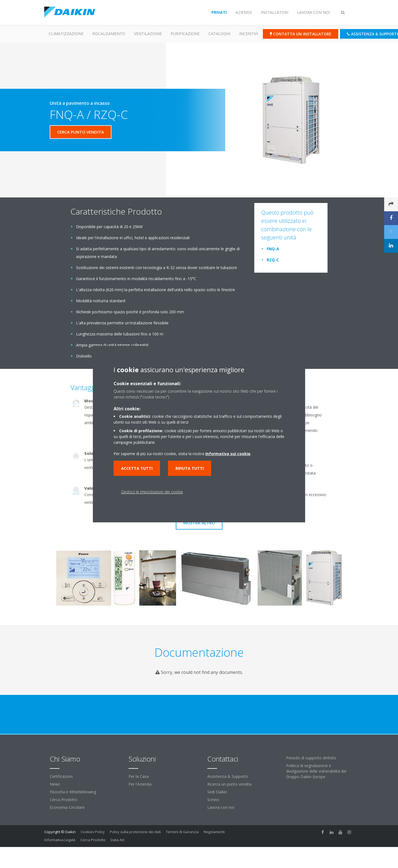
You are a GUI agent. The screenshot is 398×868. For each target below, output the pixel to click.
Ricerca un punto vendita (229, 784)
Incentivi (248, 34)
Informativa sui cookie (228, 454)
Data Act (117, 840)
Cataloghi (219, 34)
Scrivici (213, 800)
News (55, 784)
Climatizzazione (66, 34)
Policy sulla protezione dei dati (135, 832)
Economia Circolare (67, 807)
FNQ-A (273, 249)
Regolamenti (214, 832)
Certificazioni (61, 776)
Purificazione (185, 34)
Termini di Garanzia (182, 832)
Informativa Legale (60, 840)
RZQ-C (273, 260)
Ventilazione (148, 34)
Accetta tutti (137, 468)
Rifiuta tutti (190, 468)
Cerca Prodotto (64, 800)
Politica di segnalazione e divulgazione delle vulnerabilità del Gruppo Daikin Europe (316, 771)
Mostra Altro (199, 523)
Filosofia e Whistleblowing (73, 792)
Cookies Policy (93, 832)
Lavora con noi (221, 807)
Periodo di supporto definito (311, 758)
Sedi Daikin (217, 792)
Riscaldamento (109, 34)
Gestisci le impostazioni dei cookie (152, 492)
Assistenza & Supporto (228, 776)
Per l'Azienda (140, 784)
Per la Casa (139, 776)
